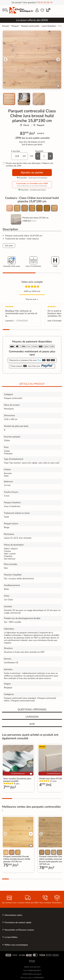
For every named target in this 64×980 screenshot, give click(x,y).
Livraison (32, 717)
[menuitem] (9, 99)
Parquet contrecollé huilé (23, 701)
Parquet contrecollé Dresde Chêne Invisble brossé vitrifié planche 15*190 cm (17, 859)
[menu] (5, 10)
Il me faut (16, 151)
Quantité (39, 151)
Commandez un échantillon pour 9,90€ (32, 185)
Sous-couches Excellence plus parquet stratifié (17, 780)
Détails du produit (32, 384)
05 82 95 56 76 (45, 3)
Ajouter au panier (32, 172)
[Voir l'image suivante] (31, 834)
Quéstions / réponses (32, 710)
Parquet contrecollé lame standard (20, 698)
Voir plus (9, 246)
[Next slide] (58, 60)
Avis (32, 724)
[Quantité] (44, 156)
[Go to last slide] (6, 60)
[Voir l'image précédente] (5, 834)
